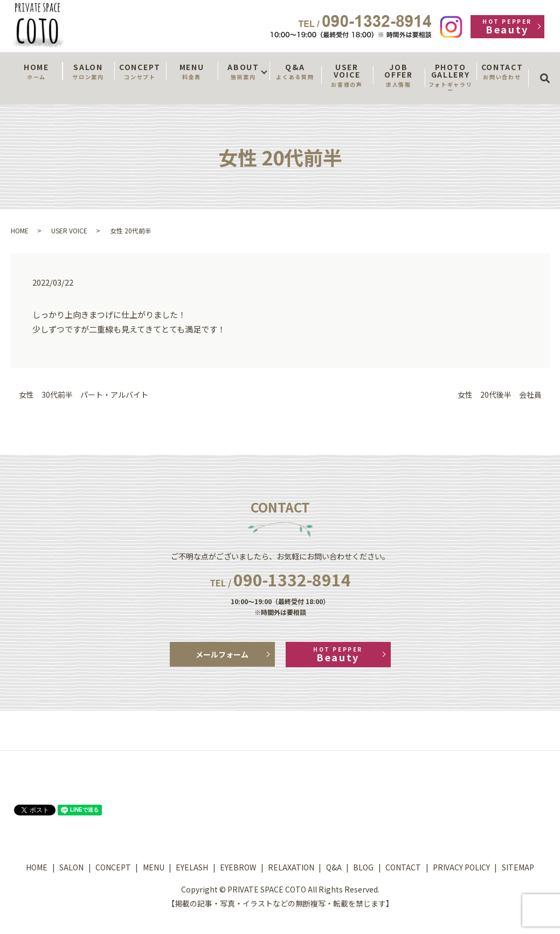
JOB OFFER (399, 75)
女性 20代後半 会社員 (500, 395)
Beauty (507, 27)
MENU (192, 71)
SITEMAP (518, 867)
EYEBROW (238, 867)
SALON (88, 71)
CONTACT (502, 71)
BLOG (363, 867)
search (548, 68)
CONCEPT (140, 71)
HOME (37, 71)
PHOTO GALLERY (451, 78)
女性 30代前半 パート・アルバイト (84, 395)
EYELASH (192, 867)
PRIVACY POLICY (461, 867)
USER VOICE (347, 75)
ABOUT (244, 71)
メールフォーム (222, 654)
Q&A (295, 71)
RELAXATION (291, 867)
